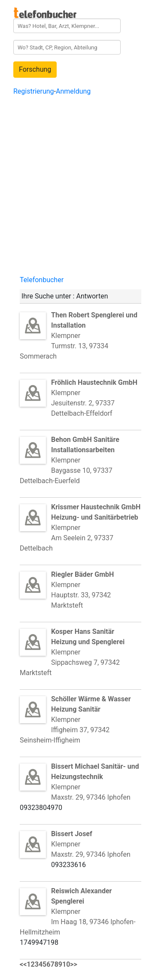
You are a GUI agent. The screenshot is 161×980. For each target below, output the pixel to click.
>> (74, 964)
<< (23, 964)
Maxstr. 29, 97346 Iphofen (91, 797)
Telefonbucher (42, 280)
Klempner (85, 450)
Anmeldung (73, 91)
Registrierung (34, 91)
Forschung (35, 69)
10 (66, 964)
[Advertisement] (80, 190)
